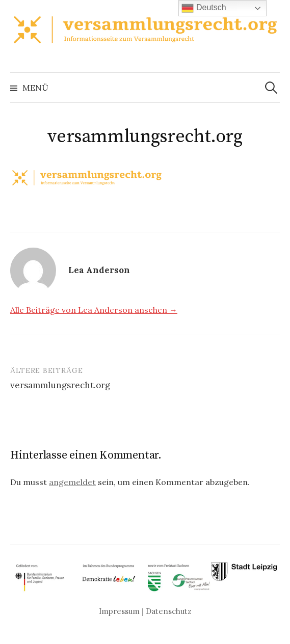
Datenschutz (169, 611)
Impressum (119, 611)
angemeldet (72, 482)
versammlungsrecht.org (60, 385)
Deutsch (204, 8)
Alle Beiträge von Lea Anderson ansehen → (94, 310)
